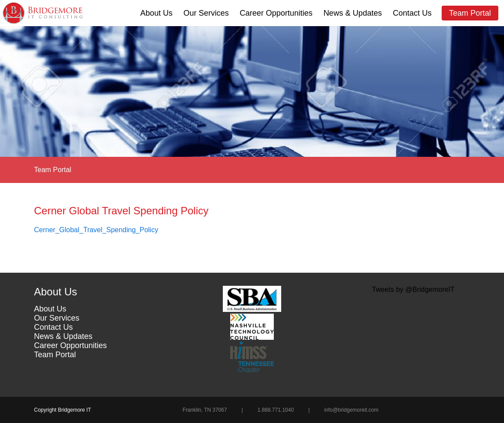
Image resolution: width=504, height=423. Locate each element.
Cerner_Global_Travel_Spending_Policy (96, 230)
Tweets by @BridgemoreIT (413, 289)
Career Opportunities (276, 13)
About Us (157, 13)
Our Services (206, 13)
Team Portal (470, 13)
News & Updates (353, 13)
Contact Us (412, 13)
